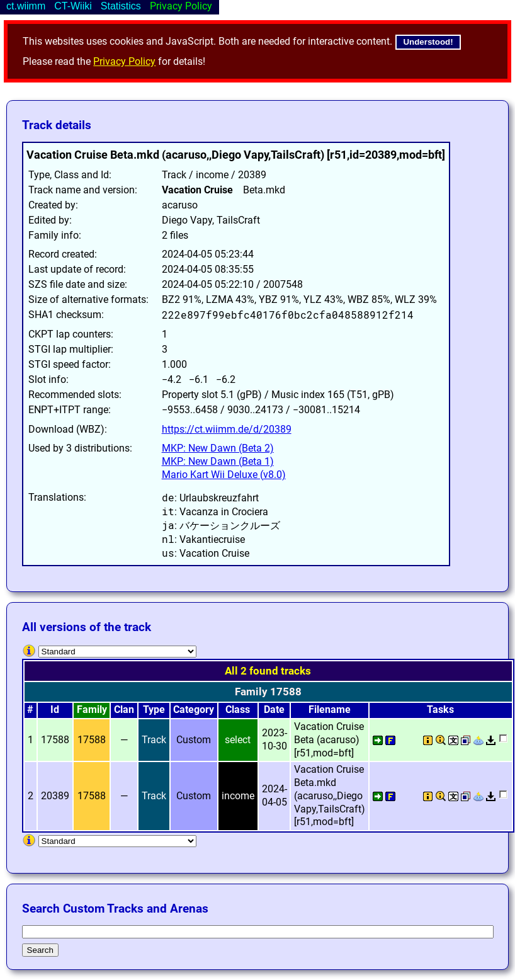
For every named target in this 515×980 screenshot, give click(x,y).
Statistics (121, 6)
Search (40, 950)
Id (55, 709)
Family (92, 709)
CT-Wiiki (73, 6)
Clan (124, 709)
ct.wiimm (26, 6)
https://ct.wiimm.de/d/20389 (227, 429)
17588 (92, 740)
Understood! (428, 42)
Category (194, 709)
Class (238, 709)
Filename (330, 709)
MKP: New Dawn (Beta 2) (218, 448)
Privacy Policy (124, 61)
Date (274, 709)
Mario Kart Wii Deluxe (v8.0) (224, 475)
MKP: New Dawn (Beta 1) (218, 461)
